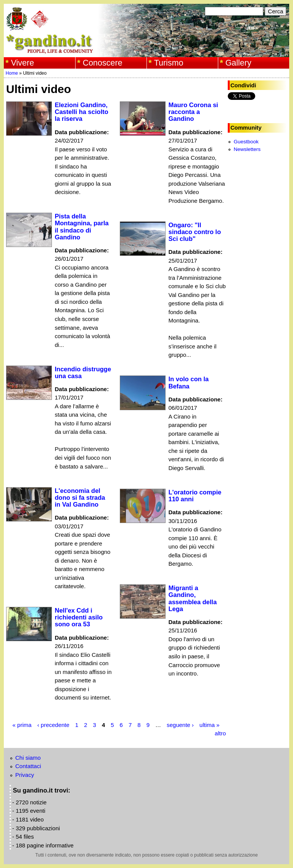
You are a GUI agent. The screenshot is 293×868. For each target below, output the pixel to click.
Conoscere (103, 63)
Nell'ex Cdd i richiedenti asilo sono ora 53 (79, 617)
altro (220, 733)
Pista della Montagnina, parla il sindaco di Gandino (82, 226)
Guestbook (246, 142)
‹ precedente (53, 725)
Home (12, 73)
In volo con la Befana (189, 382)
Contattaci (28, 766)
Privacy (25, 775)
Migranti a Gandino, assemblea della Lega (193, 598)
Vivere (23, 63)
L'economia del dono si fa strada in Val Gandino (80, 497)
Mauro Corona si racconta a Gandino (193, 112)
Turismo (169, 63)
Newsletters (247, 149)
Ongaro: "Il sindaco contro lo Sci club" (195, 232)
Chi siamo (28, 758)
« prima (22, 725)
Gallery (238, 63)
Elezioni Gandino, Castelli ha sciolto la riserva (82, 112)
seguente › (180, 725)
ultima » (210, 725)
